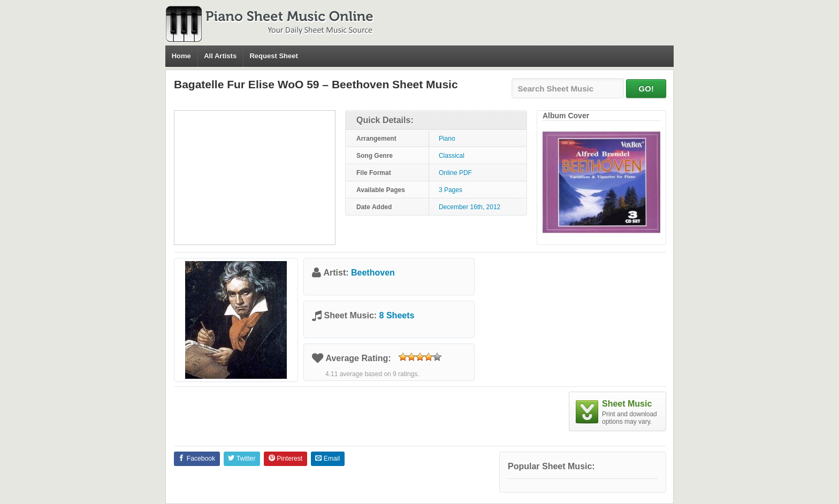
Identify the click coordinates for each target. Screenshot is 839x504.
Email (327, 459)
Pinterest (285, 459)
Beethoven (373, 273)
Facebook (197, 459)
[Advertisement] (255, 178)
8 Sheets (397, 315)
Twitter (242, 459)
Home (181, 56)
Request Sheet (273, 56)
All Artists (220, 56)
